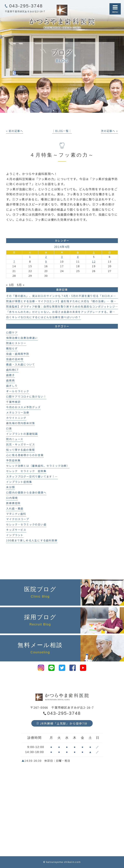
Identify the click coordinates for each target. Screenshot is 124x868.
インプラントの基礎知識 (22, 434)
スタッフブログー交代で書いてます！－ (32, 476)
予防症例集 (13, 460)
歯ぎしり (12, 386)
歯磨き (10, 375)
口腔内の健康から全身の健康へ (26, 492)
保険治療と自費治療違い (22, 338)
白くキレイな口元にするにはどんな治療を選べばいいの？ (44, 317)
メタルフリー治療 (18, 412)
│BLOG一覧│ (62, 131)
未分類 (10, 487)
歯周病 (10, 380)
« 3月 (10, 285)
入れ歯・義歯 (15, 508)
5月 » (21, 285)
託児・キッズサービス (21, 444)
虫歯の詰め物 (15, 359)
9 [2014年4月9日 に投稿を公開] (46, 262)
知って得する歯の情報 (20, 450)
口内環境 (12, 498)
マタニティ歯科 (16, 514)
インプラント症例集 (19, 482)
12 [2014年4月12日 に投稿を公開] (94, 262)
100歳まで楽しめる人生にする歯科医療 (32, 540)
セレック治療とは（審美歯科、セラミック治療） (38, 466)
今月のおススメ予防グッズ (23, 407)
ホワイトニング (16, 418)
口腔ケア (12, 332)
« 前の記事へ (15, 131)
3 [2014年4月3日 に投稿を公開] (62, 257)
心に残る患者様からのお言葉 (25, 455)
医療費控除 (13, 503)
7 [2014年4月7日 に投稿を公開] (14, 262)
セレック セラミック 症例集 (26, 471)
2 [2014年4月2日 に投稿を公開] (46, 257)
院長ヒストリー (16, 343)
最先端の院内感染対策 (21, 423)
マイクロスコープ (18, 519)
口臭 (9, 428)
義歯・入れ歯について (21, 364)
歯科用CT (12, 370)
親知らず (12, 348)
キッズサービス (16, 530)
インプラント (15, 535)
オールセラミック (18, 391)
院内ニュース (15, 439)
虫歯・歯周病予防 (18, 354)
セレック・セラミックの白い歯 (26, 524)
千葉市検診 (13, 402)
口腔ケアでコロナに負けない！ (26, 397)
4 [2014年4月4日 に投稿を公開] (78, 257)
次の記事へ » (109, 131)
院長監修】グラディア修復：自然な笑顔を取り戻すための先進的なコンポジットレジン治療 (65, 307)
